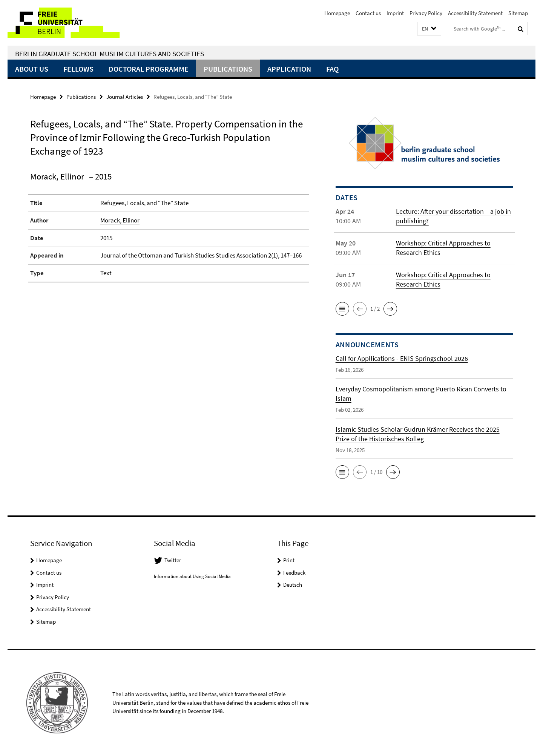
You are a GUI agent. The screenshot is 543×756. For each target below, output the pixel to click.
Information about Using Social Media (192, 576)
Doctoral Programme (149, 69)
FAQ (332, 69)
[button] (429, 29)
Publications (228, 69)
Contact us (368, 13)
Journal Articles (125, 97)
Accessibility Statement (475, 13)
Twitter (173, 560)
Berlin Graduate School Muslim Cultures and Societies (110, 54)
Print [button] (289, 560)
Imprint (395, 13)
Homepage (337, 13)
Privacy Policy (426, 13)
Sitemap (518, 13)
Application (289, 69)
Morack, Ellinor (57, 176)
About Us (32, 69)
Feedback (294, 573)
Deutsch (293, 585)
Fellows (78, 69)
